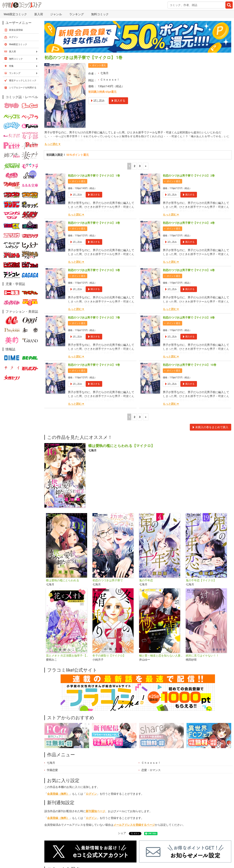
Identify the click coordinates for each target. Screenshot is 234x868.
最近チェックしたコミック (23, 80)
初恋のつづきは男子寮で (108, 580)
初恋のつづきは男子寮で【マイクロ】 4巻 (189, 223)
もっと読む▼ (53, 144)
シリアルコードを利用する (23, 88)
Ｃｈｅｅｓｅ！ (110, 80)
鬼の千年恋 (146, 580)
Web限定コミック (15, 14)
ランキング (77, 14)
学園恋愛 (52, 770)
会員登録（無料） (58, 794)
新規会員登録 (16, 30)
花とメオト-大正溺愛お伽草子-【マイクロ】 (68, 656)
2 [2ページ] (135, 166)
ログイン (91, 794)
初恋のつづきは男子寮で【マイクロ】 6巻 (189, 270)
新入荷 (39, 14)
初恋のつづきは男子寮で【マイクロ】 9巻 (94, 365)
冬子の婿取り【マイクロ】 (109, 656)
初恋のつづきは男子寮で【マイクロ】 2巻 (189, 176)
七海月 (104, 73)
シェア (122, 833)
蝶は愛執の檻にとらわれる (63, 580)
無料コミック (100, 14)
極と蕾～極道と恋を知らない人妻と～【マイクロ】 (161, 656)
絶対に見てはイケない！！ (202, 656)
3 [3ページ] (140, 166)
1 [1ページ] (129, 166)
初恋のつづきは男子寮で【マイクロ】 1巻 (94, 176)
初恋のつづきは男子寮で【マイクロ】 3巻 (94, 223)
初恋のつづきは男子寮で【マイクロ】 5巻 (94, 270)
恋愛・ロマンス (151, 770)
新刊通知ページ (95, 811)
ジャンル (56, 14)
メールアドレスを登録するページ (134, 825)
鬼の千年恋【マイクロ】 (201, 580)
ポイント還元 (99, 65)
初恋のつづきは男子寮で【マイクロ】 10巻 (190, 365)
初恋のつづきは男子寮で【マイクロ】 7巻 (94, 318)
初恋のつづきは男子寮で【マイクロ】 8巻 (189, 318)
